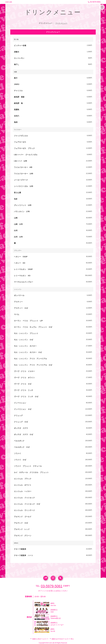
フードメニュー (61, 23)
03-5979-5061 (94, 2)
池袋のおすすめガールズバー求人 (63, 639)
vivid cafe (9, 2)
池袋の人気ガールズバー (40, 639)
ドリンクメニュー (46, 23)
